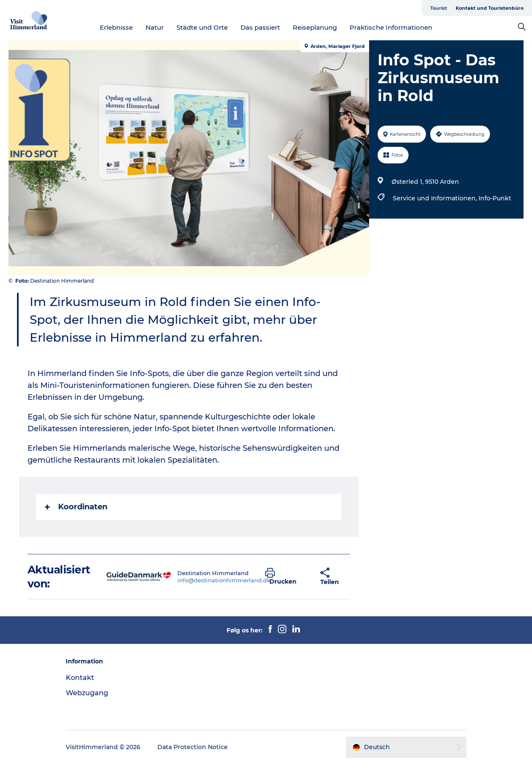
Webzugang (87, 693)
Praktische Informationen (391, 27)
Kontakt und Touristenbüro (490, 8)
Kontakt (80, 678)
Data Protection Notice (193, 747)
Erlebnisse (116, 27)
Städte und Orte (202, 27)
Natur (155, 27)
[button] (286, 577)
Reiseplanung (315, 27)
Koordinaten (76, 507)
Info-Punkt (495, 198)
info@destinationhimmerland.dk (224, 580)
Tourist (439, 8)
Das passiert (260, 27)
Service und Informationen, (436, 198)
